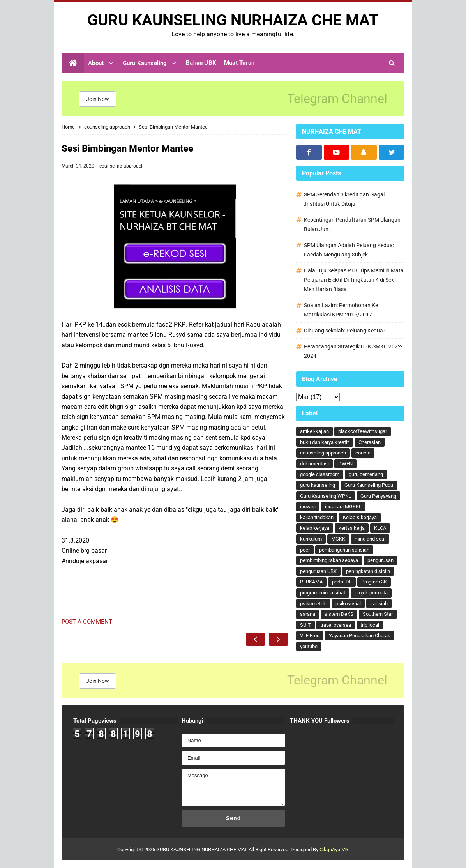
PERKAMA (311, 582)
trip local (370, 625)
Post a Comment (87, 622)
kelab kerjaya (315, 528)
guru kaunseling (318, 485)
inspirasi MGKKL (343, 506)
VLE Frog (310, 636)
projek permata (371, 593)
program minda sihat (323, 593)
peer (305, 550)
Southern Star (378, 614)
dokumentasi (314, 464)
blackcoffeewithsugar (363, 431)
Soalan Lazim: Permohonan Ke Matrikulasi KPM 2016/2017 (341, 310)
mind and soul (370, 539)
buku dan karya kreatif (325, 442)
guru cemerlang (366, 474)
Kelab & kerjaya (360, 517)
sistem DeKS (339, 614)
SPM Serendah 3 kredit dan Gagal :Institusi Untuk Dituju (344, 199)
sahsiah (379, 604)
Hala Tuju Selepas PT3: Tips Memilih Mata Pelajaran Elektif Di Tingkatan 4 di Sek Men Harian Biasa (354, 280)
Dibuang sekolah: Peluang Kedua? (345, 331)
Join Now (98, 99)
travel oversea (336, 625)
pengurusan (380, 560)
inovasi (308, 506)
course (363, 453)
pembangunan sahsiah (344, 550)
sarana (308, 614)
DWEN (345, 464)
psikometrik (313, 604)
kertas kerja (352, 528)
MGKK (338, 539)
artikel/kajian (314, 431)
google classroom (320, 474)
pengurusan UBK (318, 571)
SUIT (305, 625)
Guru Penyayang (378, 496)
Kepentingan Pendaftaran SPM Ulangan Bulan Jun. (352, 225)
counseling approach (122, 166)
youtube (309, 646)
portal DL (342, 582)
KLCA (380, 528)
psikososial (348, 604)
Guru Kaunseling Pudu (369, 485)
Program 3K (374, 582)
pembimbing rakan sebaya (329, 560)
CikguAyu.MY (334, 849)
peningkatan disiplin (368, 571)
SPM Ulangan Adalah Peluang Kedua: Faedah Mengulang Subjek (349, 250)
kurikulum (311, 539)
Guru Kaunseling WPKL (326, 496)
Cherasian (370, 442)
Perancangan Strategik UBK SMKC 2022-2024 (353, 351)
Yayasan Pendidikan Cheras (360, 636)
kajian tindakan (317, 517)
